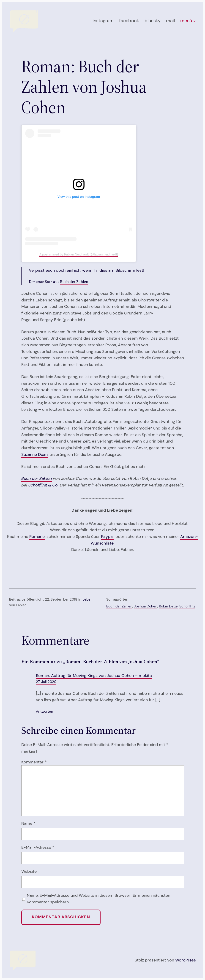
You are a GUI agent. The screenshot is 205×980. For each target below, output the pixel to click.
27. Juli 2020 (46, 682)
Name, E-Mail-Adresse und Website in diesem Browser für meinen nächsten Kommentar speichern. (98, 899)
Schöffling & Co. (43, 485)
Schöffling (187, 606)
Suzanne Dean (34, 454)
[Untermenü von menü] (194, 21)
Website (29, 871)
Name (28, 823)
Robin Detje (168, 606)
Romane (37, 537)
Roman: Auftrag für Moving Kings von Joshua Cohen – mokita (94, 676)
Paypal (107, 537)
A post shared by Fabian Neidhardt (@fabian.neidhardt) (79, 254)
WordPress (186, 960)
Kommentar (34, 762)
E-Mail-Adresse (38, 847)
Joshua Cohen (146, 606)
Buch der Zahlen (74, 282)
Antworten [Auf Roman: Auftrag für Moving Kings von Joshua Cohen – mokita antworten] (45, 712)
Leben (87, 599)
